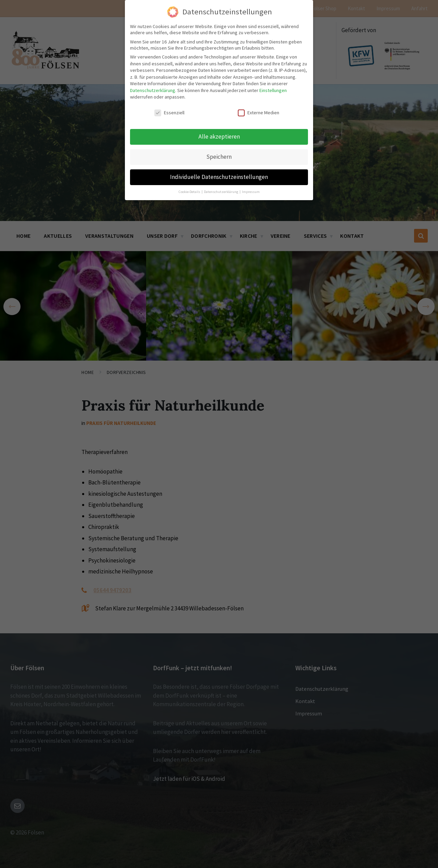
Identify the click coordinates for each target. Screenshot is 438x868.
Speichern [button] (219, 156)
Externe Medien (259, 112)
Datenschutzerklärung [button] (221, 191)
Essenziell (169, 112)
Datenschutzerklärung (153, 90)
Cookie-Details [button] (190, 191)
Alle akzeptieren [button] (219, 136)
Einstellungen (273, 90)
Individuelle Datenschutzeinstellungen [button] (219, 176)
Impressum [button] (251, 191)
